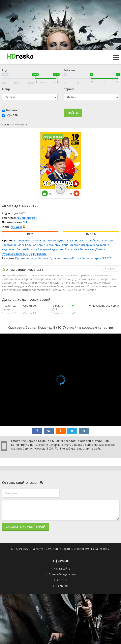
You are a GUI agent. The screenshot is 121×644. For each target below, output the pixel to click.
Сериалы (12, 115)
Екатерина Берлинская (80, 249)
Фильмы (11, 110)
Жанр (6, 89)
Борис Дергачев (47, 245)
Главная (62, 586)
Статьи (62, 580)
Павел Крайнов (26, 245)
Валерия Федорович (51, 249)
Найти (73, 113)
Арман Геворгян (27, 218)
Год (5, 70)
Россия (77, 258)
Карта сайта (62, 568)
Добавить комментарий (26, 527)
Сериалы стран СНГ (94, 258)
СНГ (25, 222)
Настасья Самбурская (89, 240)
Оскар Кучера (90, 245)
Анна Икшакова (36, 254)
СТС (109, 258)
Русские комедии (61, 258)
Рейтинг (69, 70)
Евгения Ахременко (26, 240)
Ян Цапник (46, 240)
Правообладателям (62, 574)
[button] (104, 310)
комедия (16, 227)
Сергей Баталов (27, 249)
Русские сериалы (26, 258)
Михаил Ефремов (69, 245)
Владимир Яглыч (64, 240)
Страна (69, 89)
